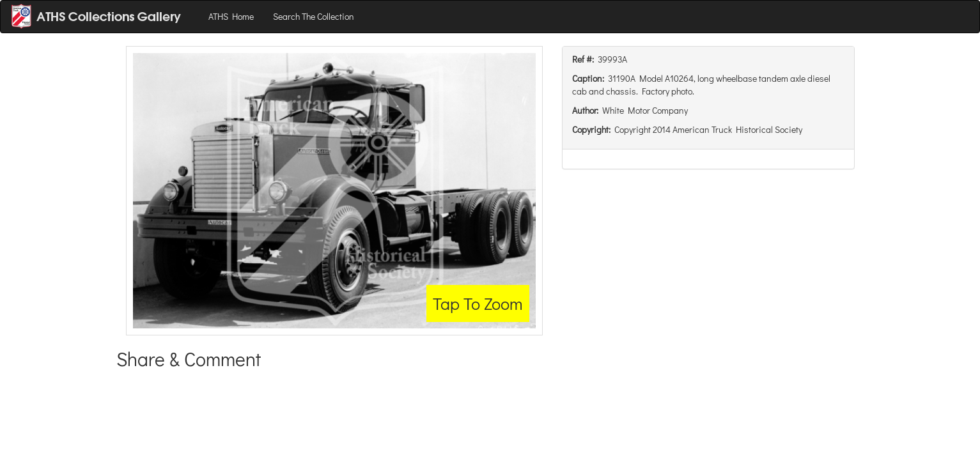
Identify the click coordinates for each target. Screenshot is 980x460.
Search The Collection (314, 16)
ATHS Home (231, 16)
